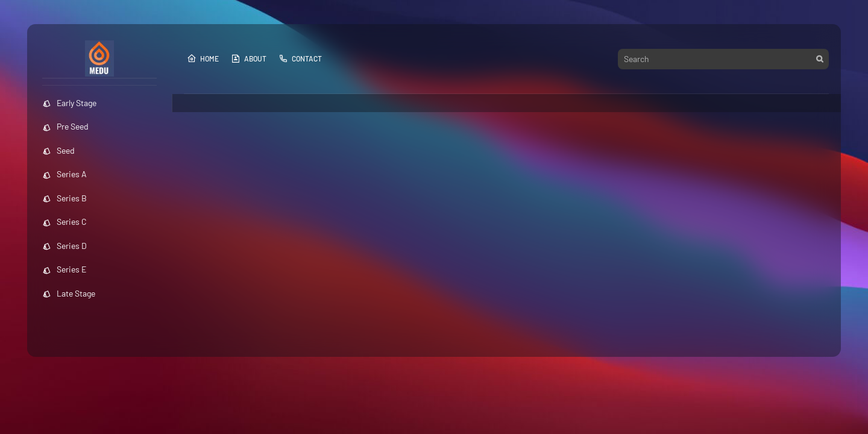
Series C (64, 222)
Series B (64, 198)
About (249, 58)
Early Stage (69, 103)
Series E (64, 269)
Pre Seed (65, 126)
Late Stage (69, 293)
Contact (300, 58)
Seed (58, 150)
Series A (64, 174)
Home (203, 58)
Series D (64, 246)
